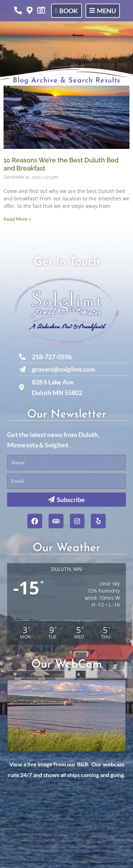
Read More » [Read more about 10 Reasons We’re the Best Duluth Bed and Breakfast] (17, 219)
